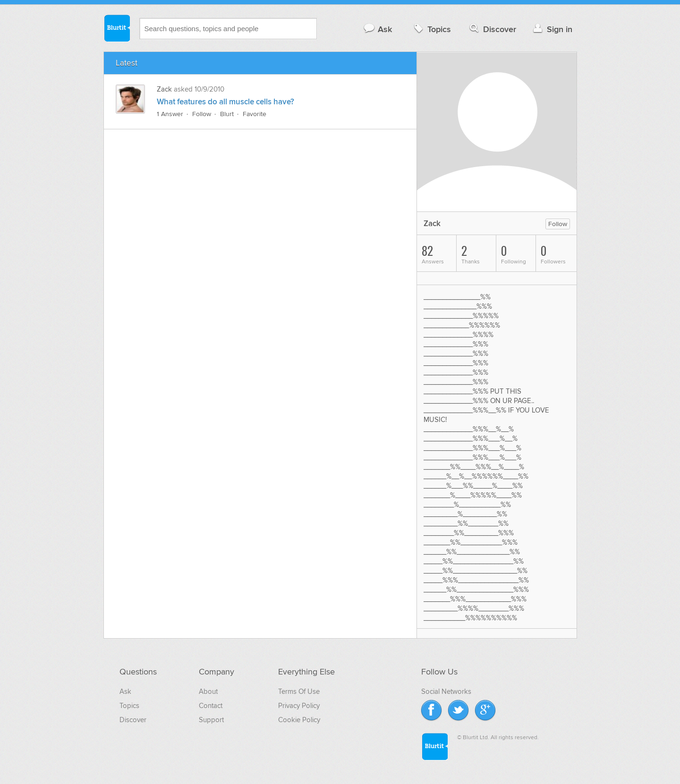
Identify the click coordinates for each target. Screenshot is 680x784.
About (208, 691)
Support (211, 720)
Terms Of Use (299, 691)
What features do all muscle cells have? (225, 102)
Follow (202, 114)
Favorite (255, 114)
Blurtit (117, 28)
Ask (378, 29)
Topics (431, 29)
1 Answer (170, 114)
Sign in (552, 29)
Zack (165, 89)
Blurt (227, 114)
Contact (211, 706)
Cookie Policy (299, 720)
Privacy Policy (299, 706)
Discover (492, 29)
